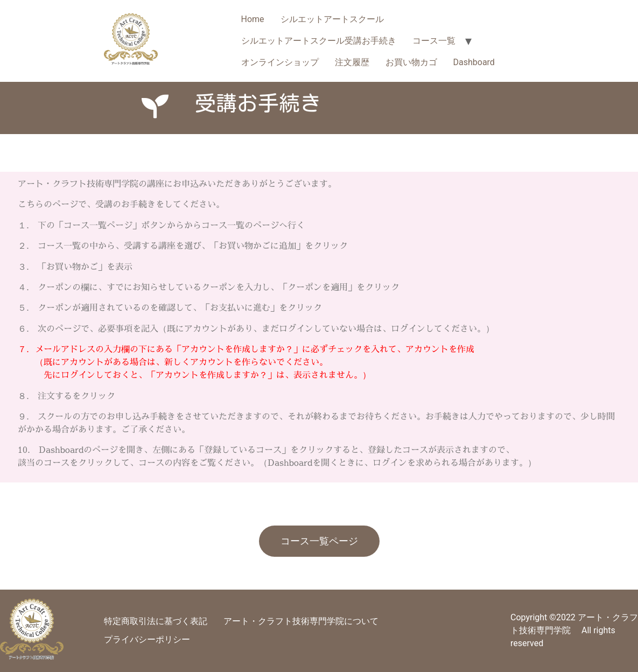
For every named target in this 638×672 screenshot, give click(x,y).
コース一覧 (434, 41)
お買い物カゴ (411, 62)
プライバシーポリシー (147, 639)
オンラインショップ (280, 62)
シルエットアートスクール (332, 19)
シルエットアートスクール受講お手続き (319, 41)
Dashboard (474, 62)
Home (253, 19)
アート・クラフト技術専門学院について (301, 621)
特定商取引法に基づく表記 (156, 621)
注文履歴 (352, 62)
